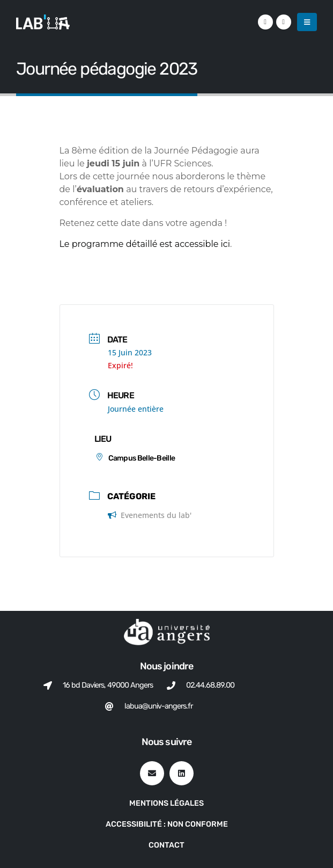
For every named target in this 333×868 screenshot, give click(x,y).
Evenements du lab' (150, 515)
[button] (307, 22)
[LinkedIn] (265, 22)
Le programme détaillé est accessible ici (145, 244)
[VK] (284, 22)
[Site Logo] (43, 22)
